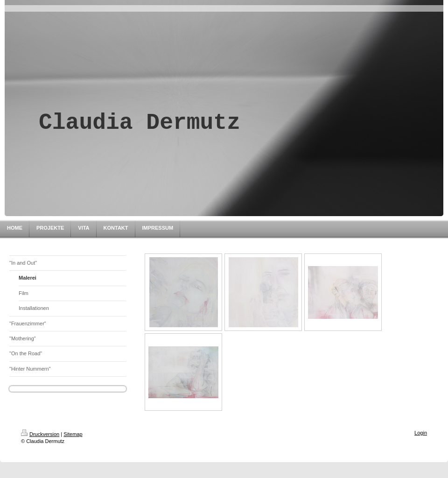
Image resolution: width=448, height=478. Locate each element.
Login (421, 433)
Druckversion (40, 434)
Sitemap (73, 434)
